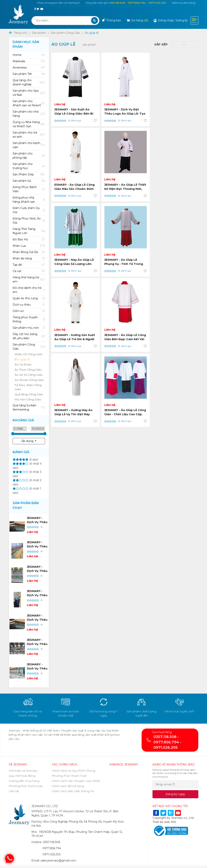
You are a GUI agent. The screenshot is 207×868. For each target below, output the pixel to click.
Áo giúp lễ (92, 33)
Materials (29, 61)
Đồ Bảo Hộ (29, 240)
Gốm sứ (29, 311)
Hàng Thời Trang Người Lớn (29, 231)
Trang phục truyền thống (29, 319)
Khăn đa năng (29, 258)
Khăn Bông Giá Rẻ (29, 252)
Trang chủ (18, 33)
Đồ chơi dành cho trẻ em (29, 290)
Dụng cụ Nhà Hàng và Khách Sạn (29, 124)
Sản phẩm (39, 33)
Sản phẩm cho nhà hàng (29, 114)
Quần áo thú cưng (29, 298)
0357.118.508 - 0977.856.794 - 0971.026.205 (138, 3)
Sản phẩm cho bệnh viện (29, 145)
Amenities (29, 68)
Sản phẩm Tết (29, 74)
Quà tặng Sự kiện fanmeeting (29, 407)
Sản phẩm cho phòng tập (29, 156)
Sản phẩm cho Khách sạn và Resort (29, 103)
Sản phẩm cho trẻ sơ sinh (29, 135)
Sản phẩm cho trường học (29, 166)
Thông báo (112, 20)
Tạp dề (29, 265)
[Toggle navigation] (194, 21)
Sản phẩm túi (29, 181)
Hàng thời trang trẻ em (29, 279)
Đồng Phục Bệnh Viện (29, 189)
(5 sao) (25, 459)
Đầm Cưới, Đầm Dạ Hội (29, 210)
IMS (173, 822)
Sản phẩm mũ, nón (29, 328)
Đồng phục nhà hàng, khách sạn (29, 200)
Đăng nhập (166, 20)
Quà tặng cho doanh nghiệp (29, 82)
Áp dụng (29, 441)
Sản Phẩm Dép (29, 175)
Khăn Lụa (29, 246)
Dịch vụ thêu (29, 305)
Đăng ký (182, 20)
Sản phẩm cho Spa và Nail (29, 93)
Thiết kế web (161, 822)
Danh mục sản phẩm (26, 44)
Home (29, 55)
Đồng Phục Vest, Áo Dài (29, 221)
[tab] (29, 55)
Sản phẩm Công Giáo (65, 33)
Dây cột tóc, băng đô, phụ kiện (29, 336)
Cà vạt (29, 271)
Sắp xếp (161, 44)
